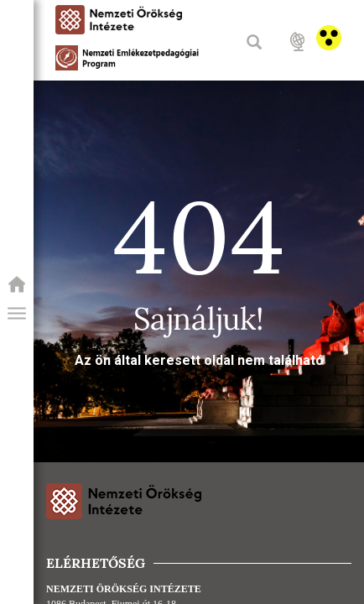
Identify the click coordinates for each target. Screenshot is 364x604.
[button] (17, 314)
